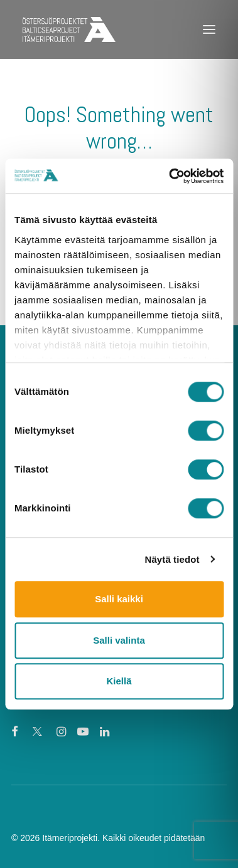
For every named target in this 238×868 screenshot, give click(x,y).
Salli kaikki (119, 599)
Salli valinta (119, 640)
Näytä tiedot (172, 559)
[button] (209, 29)
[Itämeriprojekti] (69, 29)
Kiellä (119, 681)
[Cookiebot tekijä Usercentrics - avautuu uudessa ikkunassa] (170, 176)
